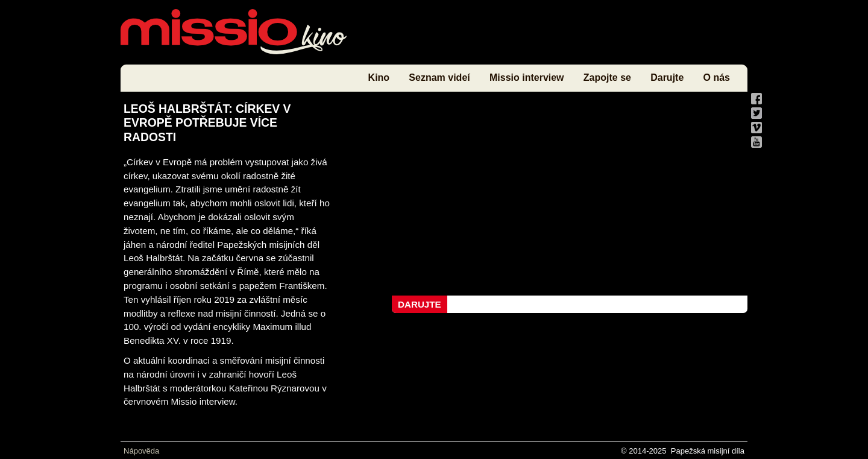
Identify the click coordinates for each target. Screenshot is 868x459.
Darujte (667, 78)
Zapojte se (607, 78)
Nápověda (141, 451)
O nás (717, 78)
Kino (379, 78)
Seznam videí (439, 78)
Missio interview (527, 78)
